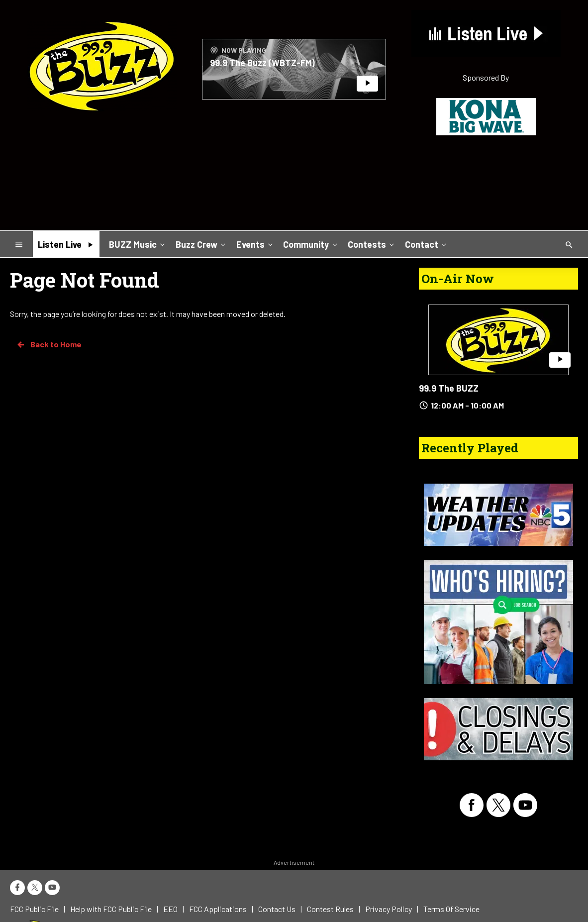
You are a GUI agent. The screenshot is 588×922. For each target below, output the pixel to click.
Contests (372, 244)
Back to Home (49, 344)
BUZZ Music (138, 244)
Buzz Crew (201, 244)
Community (311, 244)
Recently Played (470, 448)
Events (255, 244)
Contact (427, 244)
